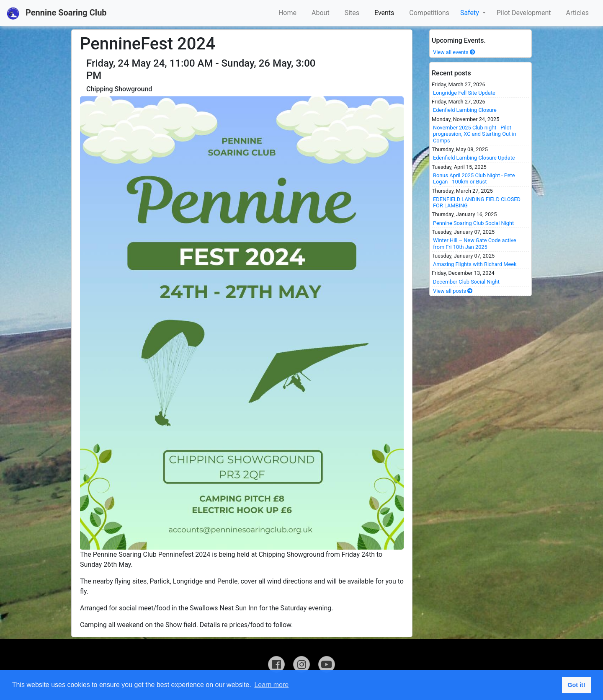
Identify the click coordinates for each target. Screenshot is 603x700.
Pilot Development (524, 13)
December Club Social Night (466, 282)
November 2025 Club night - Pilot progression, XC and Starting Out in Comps (475, 134)
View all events (454, 52)
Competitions (429, 13)
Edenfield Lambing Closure (465, 110)
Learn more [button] (271, 685)
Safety (470, 13)
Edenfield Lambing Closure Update (474, 158)
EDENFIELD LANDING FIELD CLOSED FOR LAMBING (477, 202)
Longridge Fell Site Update (464, 93)
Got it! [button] (576, 685)
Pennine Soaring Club (57, 13)
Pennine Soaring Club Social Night (473, 223)
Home (287, 13)
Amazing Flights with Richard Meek (475, 264)
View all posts (453, 291)
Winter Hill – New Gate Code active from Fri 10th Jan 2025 (474, 243)
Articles (577, 13)
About (321, 13)
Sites (352, 13)
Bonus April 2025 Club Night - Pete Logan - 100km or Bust (474, 178)
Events (384, 13)
